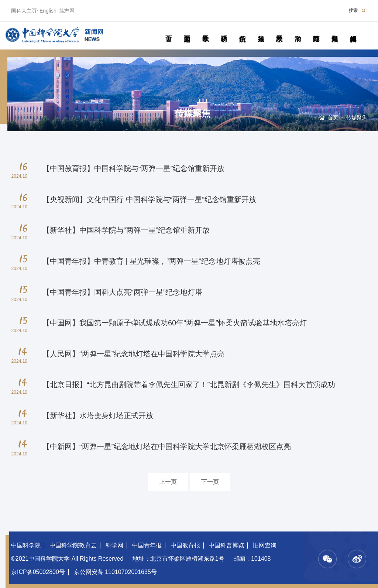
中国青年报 (147, 545)
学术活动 (298, 30)
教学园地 (205, 30)
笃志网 (67, 11)
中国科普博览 (226, 545)
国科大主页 (24, 11)
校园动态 (279, 30)
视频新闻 (353, 30)
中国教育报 (185, 545)
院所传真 (242, 30)
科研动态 (224, 30)
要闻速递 (187, 30)
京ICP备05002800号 (38, 572)
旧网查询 (265, 545)
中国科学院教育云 (73, 545)
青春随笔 (316, 30)
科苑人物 (261, 30)
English (48, 11)
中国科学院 (26, 545)
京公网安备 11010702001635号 (115, 572)
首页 (169, 30)
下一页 (210, 482)
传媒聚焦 (335, 30)
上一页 (168, 482)
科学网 (114, 545)
